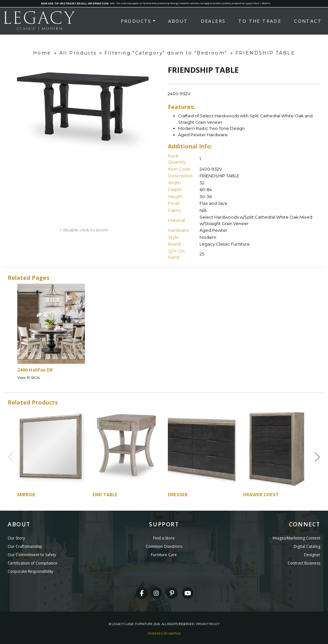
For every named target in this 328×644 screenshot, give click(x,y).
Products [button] (136, 21)
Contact (308, 21)
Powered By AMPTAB (164, 634)
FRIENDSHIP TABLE (265, 53)
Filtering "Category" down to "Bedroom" (166, 53)
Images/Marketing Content (296, 538)
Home (42, 53)
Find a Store (164, 538)
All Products (78, 53)
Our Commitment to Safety (32, 555)
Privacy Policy (208, 624)
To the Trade (260, 21)
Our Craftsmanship (25, 546)
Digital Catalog (307, 546)
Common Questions (164, 546)
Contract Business (304, 563)
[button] (317, 457)
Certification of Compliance (33, 563)
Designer (312, 555)
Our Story (16, 538)
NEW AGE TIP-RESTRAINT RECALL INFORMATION (75, 3)
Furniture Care (164, 555)
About (178, 21)
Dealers (213, 21)
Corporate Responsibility (30, 571)
